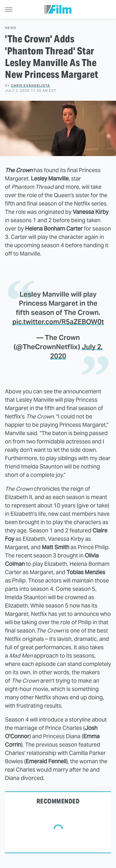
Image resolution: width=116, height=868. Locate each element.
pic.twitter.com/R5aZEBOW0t (58, 322)
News (11, 28)
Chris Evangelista (30, 86)
